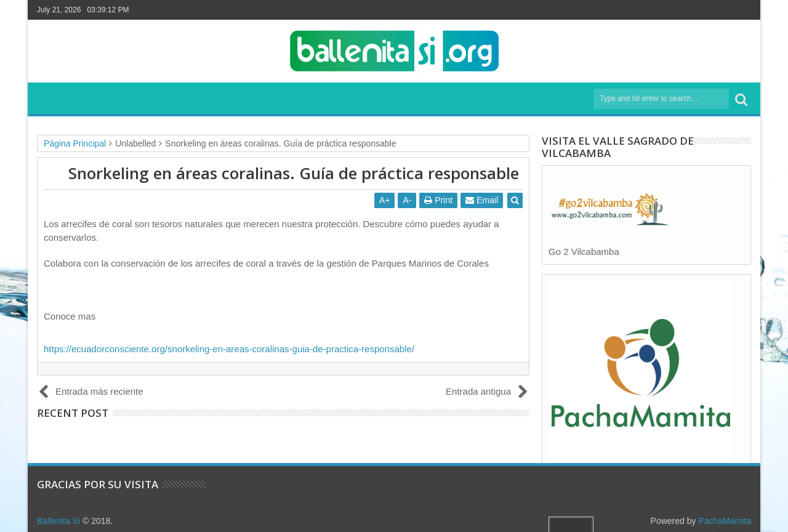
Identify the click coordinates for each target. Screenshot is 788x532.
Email (482, 200)
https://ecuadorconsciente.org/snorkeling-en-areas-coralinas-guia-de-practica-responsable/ (229, 349)
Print (438, 200)
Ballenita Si (58, 521)
